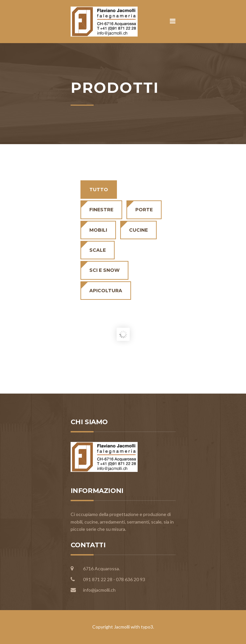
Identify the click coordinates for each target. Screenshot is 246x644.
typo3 (147, 627)
